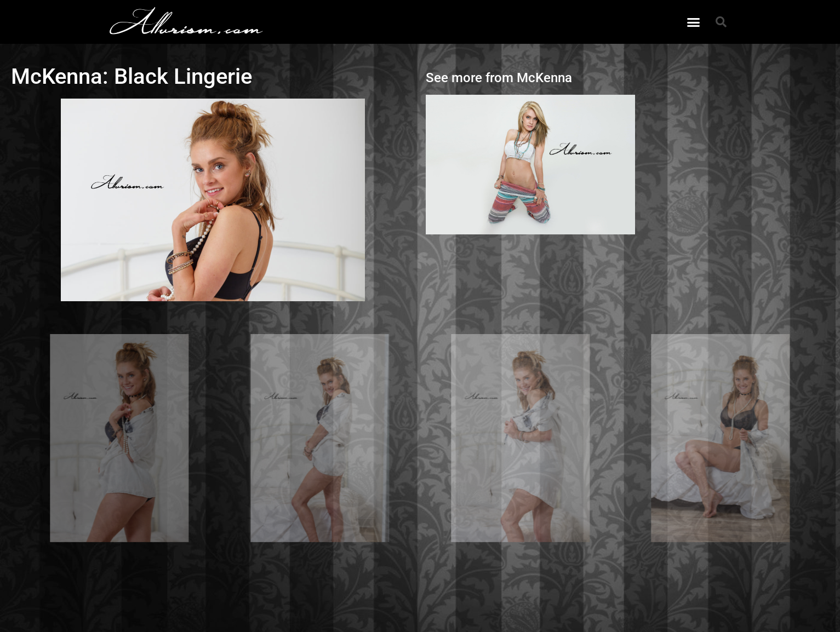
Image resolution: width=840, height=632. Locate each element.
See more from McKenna (499, 78)
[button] (694, 22)
